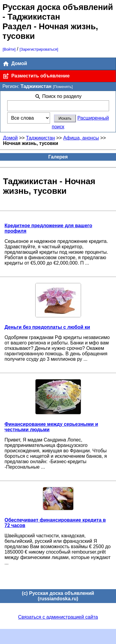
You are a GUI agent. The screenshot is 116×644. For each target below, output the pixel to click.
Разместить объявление (36, 76)
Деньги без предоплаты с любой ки (47, 327)
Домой (15, 64)
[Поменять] (63, 87)
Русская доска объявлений (58, 7)
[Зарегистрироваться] (39, 49)
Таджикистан (40, 138)
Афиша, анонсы (81, 138)
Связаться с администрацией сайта (58, 617)
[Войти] (9, 49)
